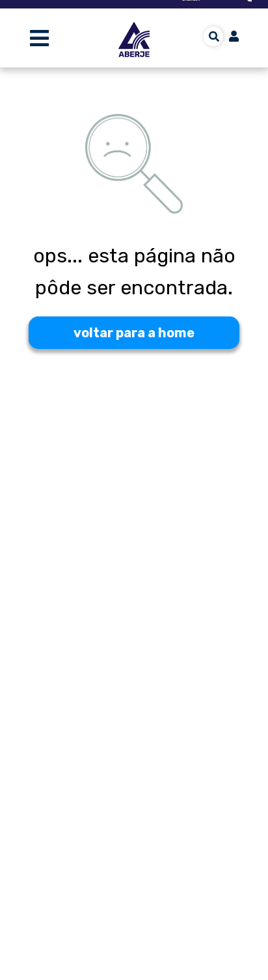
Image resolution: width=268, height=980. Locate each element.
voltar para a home (134, 333)
